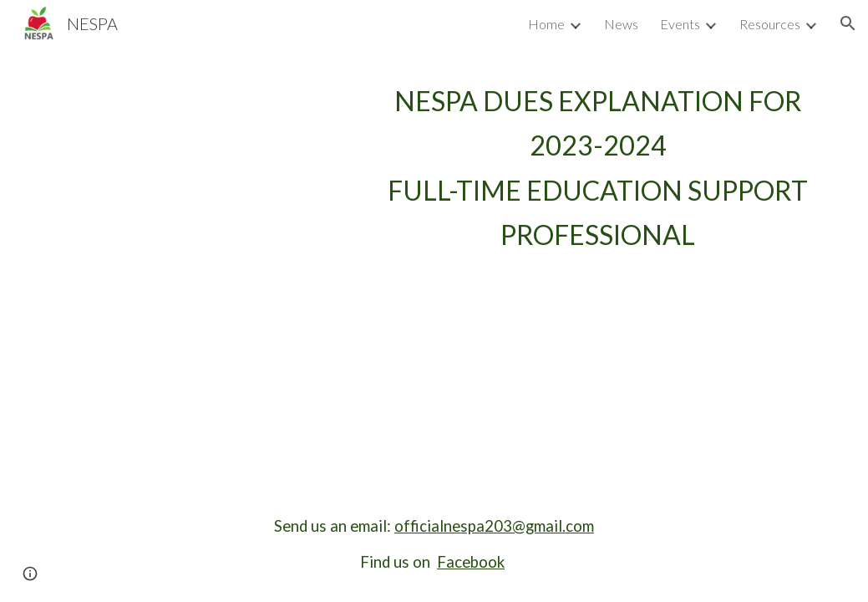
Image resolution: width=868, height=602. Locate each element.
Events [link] (680, 24)
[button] (848, 23)
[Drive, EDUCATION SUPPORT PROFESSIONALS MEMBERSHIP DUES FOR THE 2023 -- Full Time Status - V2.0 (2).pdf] (204, 188)
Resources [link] (770, 24)
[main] (599, 168)
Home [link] (546, 24)
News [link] (621, 24)
